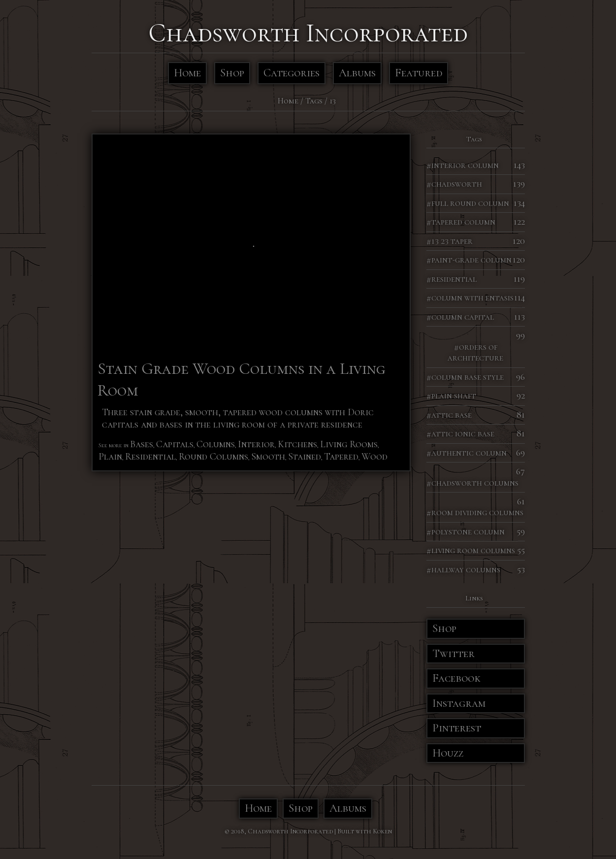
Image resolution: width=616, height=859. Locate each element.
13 (333, 101)
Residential (150, 457)
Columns (216, 444)
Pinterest (457, 728)
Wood (374, 457)
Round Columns (213, 457)
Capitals (175, 444)
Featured (419, 73)
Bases (142, 444)
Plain (110, 457)
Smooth (268, 457)
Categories (292, 73)
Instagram (459, 703)
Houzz (448, 753)
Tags (314, 101)
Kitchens (297, 444)
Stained (305, 457)
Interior (256, 444)
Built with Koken (365, 831)
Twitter (454, 654)
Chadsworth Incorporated (308, 33)
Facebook (456, 678)
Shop (232, 73)
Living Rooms (349, 444)
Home (187, 73)
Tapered (341, 457)
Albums (357, 73)
